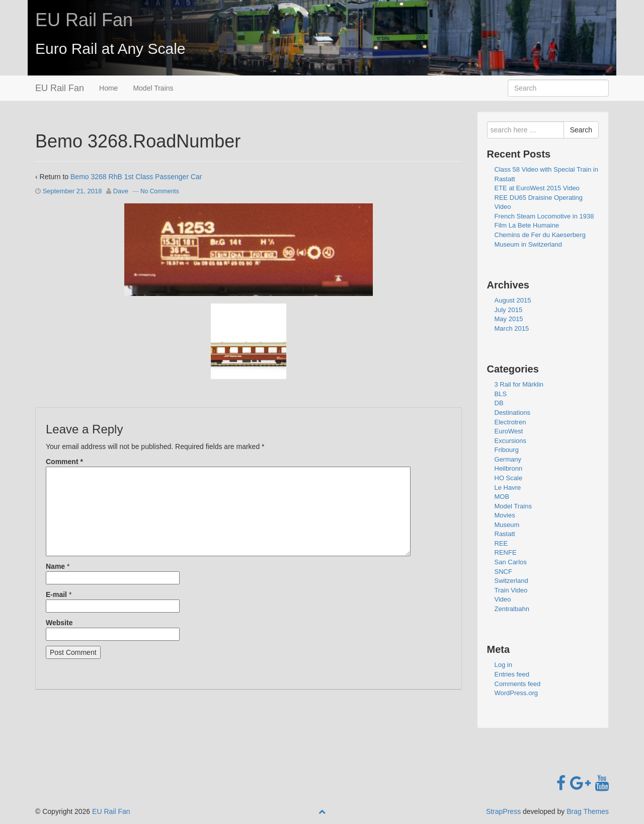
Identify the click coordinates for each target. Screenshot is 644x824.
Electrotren (510, 422)
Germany (508, 459)
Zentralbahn (512, 609)
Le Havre (508, 488)
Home (108, 88)
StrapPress (503, 811)
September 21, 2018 (72, 191)
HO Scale (509, 478)
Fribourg (507, 450)
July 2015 (509, 310)
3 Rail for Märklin (519, 384)
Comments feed (518, 684)
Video (503, 599)
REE (501, 543)
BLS (501, 394)
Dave (121, 191)
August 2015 (513, 300)
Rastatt (505, 534)
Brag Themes (588, 811)
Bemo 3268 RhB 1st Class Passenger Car (136, 177)
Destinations (513, 413)
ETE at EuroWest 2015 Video (537, 188)
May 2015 (509, 319)
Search (581, 130)
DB (499, 403)
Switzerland (511, 581)
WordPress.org (516, 693)
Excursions (511, 441)
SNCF (503, 572)
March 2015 (512, 328)
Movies (505, 515)
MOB (502, 497)
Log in (503, 665)
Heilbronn (509, 468)
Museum (507, 525)
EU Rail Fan (84, 20)
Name (55, 566)
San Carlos (511, 562)
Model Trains (153, 88)
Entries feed (512, 674)
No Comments (160, 191)
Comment (64, 462)
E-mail (56, 594)
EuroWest (509, 431)
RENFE (506, 552)
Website (59, 623)
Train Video (511, 590)
